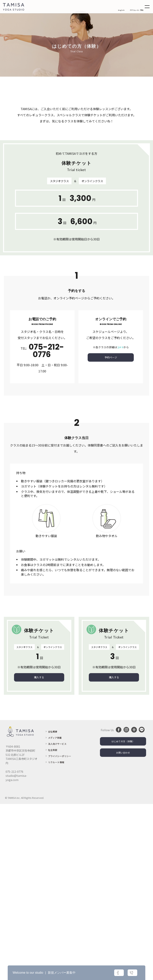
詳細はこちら (100, 973)
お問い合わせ (123, 930)
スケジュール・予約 (135, 11)
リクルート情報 (57, 944)
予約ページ (111, 533)
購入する (39, 853)
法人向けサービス (59, 920)
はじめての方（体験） (123, 918)
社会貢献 (53, 926)
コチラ (120, 522)
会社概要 (53, 907)
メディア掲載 (56, 913)
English (121, 11)
